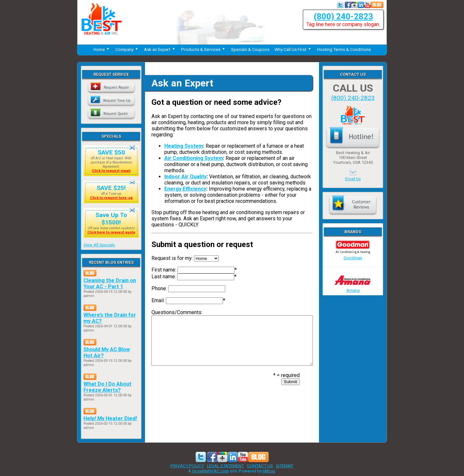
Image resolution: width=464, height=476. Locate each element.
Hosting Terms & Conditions (344, 49)
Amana (353, 288)
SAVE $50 (111, 152)
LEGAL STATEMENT (225, 466)
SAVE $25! (111, 188)
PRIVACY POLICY (187, 466)
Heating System (184, 146)
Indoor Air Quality (185, 177)
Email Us (353, 179)
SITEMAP (285, 466)
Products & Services (203, 49)
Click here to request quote (111, 232)
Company (127, 49)
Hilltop (269, 471)
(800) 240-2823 (343, 16)
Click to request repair (111, 171)
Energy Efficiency (185, 189)
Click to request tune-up (111, 198)
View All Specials (99, 245)
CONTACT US (260, 466)
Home (102, 49)
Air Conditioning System (194, 158)
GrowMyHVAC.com (210, 471)
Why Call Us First (293, 49)
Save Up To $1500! (111, 219)
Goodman (353, 255)
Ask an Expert (160, 49)
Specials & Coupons (250, 49)
